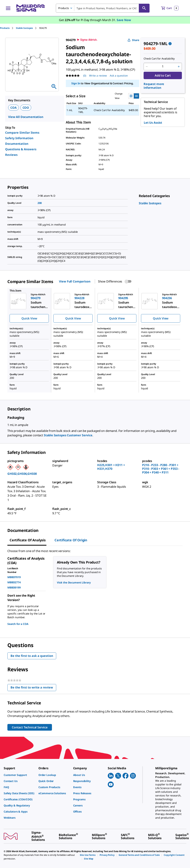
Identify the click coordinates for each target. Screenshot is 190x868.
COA (13, 108)
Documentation (17, 144)
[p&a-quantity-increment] (179, 67)
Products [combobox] (64, 8)
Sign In (76, 83)
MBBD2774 (14, 582)
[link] (150, 203)
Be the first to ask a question (32, 656)
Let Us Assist (153, 123)
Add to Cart (163, 75)
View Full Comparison (75, 281)
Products (5, 28)
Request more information (154, 86)
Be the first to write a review (33, 688)
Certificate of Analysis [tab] (28, 540)
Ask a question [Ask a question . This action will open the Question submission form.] (119, 76)
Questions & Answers (21, 149)
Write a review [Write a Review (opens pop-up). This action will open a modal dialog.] (98, 76)
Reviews (11, 155)
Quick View (29, 318)
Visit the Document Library (74, 582)
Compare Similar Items (22, 133)
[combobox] (103, 8)
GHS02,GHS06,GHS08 (22, 474)
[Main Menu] (8, 8)
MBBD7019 (14, 577)
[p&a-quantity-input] (163, 67)
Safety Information (19, 138)
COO (26, 108)
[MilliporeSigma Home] (30, 8)
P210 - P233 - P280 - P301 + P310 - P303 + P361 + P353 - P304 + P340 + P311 (161, 469)
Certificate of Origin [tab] (71, 540)
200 (40, 203)
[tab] (8, 28)
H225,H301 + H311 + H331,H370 (111, 467)
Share (133, 40)
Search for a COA (18, 624)
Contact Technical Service (30, 727)
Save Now (124, 20)
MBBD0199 (14, 587)
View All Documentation (26, 117)
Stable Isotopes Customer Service (68, 435)
